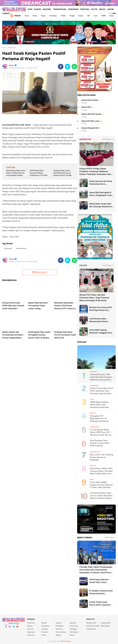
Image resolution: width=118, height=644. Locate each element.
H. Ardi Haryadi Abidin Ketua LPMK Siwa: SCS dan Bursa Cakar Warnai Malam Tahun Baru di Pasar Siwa (100, 433)
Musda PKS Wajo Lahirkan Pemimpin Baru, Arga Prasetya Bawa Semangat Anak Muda (94, 298)
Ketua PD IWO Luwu (90, 121)
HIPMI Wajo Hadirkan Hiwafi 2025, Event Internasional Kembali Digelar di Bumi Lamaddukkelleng (99, 405)
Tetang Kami (91, 629)
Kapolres (73, 623)
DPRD (30, 9)
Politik (94, 9)
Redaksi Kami (91, 623)
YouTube (17, 628)
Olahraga (73, 629)
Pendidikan (73, 9)
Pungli (72, 16)
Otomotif (45, 632)
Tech (96, 16)
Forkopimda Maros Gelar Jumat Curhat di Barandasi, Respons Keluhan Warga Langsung (101, 496)
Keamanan (45, 626)
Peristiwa (85, 9)
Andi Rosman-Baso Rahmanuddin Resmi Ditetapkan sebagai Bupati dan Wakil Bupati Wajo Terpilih (101, 320)
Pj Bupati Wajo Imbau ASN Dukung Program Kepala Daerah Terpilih (62, 173)
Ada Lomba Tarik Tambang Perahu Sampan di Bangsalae (102, 457)
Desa (27, 16)
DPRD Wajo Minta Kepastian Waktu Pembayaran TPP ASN (39, 173)
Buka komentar (39, 272)
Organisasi (31, 632)
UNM (103, 16)
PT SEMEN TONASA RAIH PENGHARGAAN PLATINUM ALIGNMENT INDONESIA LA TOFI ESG (101, 593)
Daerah (38, 9)
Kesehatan (60, 626)
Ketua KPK (86, 107)
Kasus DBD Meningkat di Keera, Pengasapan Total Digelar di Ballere (101, 194)
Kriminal (30, 629)
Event (35, 16)
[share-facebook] (61, 67)
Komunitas (74, 626)
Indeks (15, 16)
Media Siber (105, 626)
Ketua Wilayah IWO (90, 128)
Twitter (14, 628)
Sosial (81, 16)
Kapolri (30, 626)
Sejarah (58, 635)
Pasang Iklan (106, 623)
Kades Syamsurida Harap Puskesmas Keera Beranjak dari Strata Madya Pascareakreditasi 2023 (101, 183)
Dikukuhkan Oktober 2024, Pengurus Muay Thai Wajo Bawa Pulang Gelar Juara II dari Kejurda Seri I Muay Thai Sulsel (101, 471)
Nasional (47, 9)
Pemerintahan (60, 9)
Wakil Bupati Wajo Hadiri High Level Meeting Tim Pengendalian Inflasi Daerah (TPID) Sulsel (16, 173)
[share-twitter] (68, 67)
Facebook (6, 628)
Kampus (59, 623)
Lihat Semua (107, 139)
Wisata (102, 9)
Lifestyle (44, 629)
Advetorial (8, 249)
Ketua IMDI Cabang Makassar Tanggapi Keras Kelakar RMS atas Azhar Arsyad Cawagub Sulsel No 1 (101, 332)
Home (4, 48)
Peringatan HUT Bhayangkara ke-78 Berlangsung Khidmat (99, 419)
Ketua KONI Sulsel (90, 100)
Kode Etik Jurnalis (93, 626)
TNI (88, 16)
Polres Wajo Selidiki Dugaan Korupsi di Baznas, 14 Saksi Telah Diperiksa (102, 485)
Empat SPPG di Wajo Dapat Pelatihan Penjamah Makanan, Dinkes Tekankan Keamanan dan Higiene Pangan (95, 172)
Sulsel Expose (66, 641)
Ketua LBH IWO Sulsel (91, 114)
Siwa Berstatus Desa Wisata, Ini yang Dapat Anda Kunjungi (99, 443)
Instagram (10, 628)
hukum (110, 9)
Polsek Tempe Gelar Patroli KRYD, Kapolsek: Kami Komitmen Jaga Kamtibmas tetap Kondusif (102, 391)
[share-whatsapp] (74, 67)
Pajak (43, 16)
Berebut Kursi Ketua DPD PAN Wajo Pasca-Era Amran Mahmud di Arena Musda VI (101, 309)
